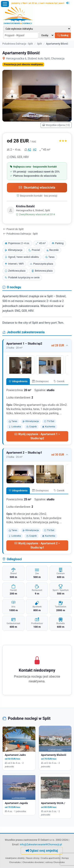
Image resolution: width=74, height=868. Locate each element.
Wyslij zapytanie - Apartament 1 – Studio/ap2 (37, 436)
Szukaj (63, 35)
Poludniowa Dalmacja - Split (18, 44)
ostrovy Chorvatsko (55, 862)
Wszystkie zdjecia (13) (56, 125)
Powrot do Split (13, 229)
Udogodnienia (18, 381)
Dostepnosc (40, 381)
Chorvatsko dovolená (33, 862)
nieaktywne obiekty (15, 858)
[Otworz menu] (5, 4)
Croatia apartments (50, 858)
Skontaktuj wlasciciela (37, 188)
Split (39, 44)
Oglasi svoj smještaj (42, 851)
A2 (29, 150)
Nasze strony (33, 858)
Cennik (59, 381)
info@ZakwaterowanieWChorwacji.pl (41, 844)
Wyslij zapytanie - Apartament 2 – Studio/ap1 (37, 545)
